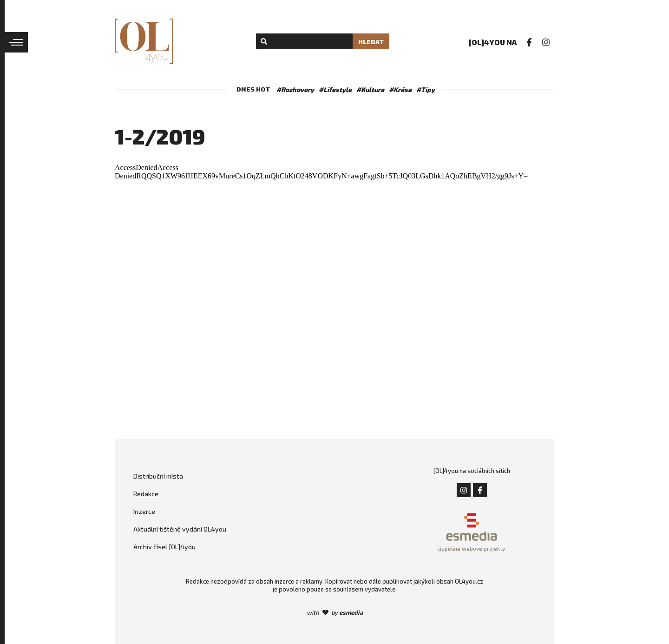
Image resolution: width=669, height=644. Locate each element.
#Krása (400, 89)
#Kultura (370, 89)
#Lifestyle (335, 89)
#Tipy (426, 89)
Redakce (146, 494)
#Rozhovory (295, 89)
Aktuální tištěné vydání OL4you (180, 529)
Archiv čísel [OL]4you (164, 547)
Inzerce (144, 511)
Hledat (371, 42)
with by (335, 612)
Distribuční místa (158, 476)
